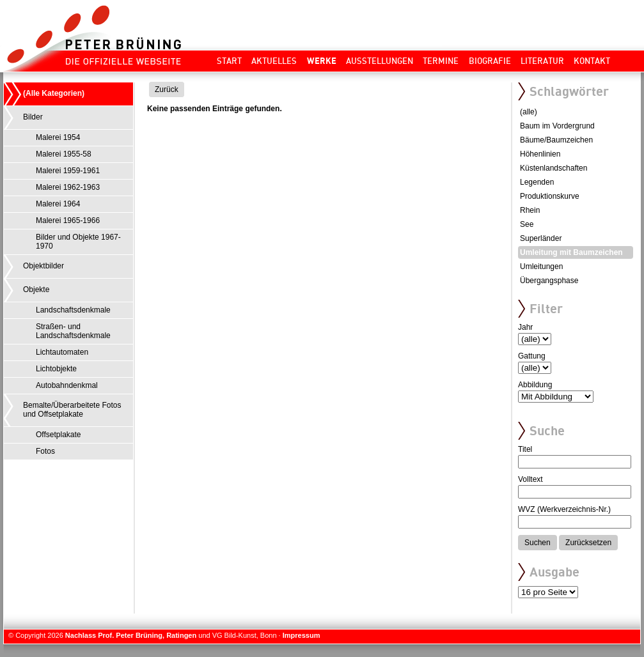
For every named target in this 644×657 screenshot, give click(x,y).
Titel (525, 449)
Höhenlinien (540, 154)
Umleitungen (541, 267)
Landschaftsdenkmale (73, 310)
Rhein (530, 210)
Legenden (537, 182)
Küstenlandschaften (554, 168)
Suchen (538, 543)
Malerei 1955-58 (64, 154)
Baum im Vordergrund (557, 126)
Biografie (490, 61)
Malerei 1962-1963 (68, 187)
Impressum (302, 635)
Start (229, 61)
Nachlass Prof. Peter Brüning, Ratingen (131, 635)
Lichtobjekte (56, 369)
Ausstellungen (380, 61)
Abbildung (535, 385)
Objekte (36, 290)
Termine (441, 61)
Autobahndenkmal (67, 385)
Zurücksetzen (588, 543)
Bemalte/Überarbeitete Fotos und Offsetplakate (72, 410)
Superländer (541, 238)
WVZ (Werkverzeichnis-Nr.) (564, 509)
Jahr (525, 327)
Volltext (530, 479)
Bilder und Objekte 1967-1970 (78, 242)
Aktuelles (274, 61)
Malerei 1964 (58, 204)
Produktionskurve (550, 196)
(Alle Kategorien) (54, 93)
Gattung (532, 356)
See (527, 224)
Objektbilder (43, 266)
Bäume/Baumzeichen (556, 140)
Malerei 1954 (58, 137)
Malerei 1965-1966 (68, 220)
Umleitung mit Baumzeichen (571, 252)
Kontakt (592, 61)
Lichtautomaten (62, 352)
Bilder (33, 117)
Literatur (542, 61)
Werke (322, 61)
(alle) (529, 112)
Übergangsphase (549, 281)
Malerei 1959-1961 (68, 171)
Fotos (45, 451)
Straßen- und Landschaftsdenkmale (73, 331)
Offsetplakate (59, 435)
